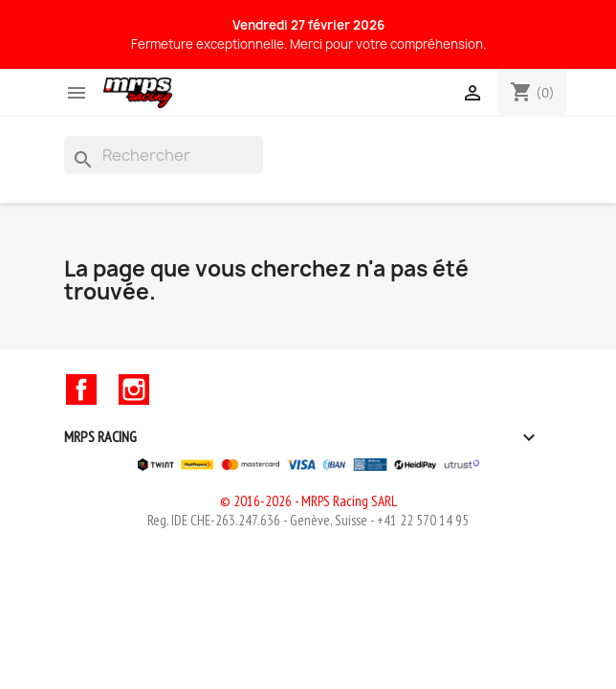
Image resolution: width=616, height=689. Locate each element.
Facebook (81, 389)
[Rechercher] (164, 155)
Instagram (134, 389)
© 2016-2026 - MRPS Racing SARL (308, 501)
